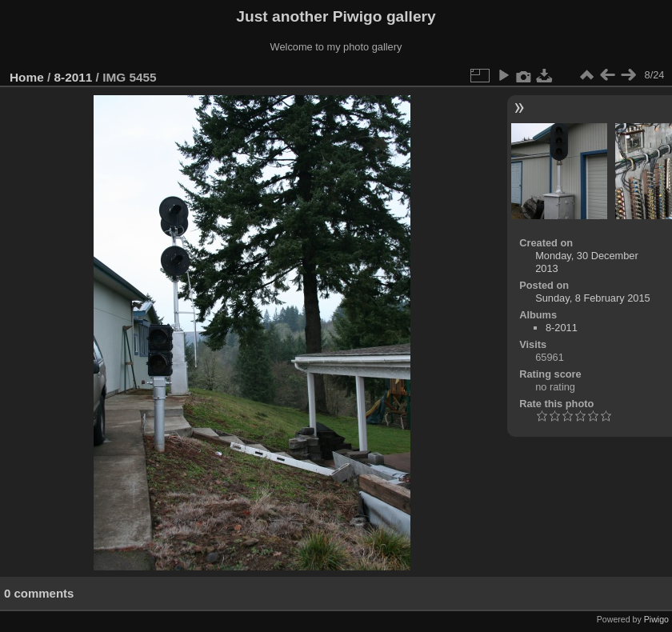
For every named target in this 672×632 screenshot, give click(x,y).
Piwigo (656, 619)
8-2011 (74, 77)
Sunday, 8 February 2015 (592, 298)
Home (27, 77)
